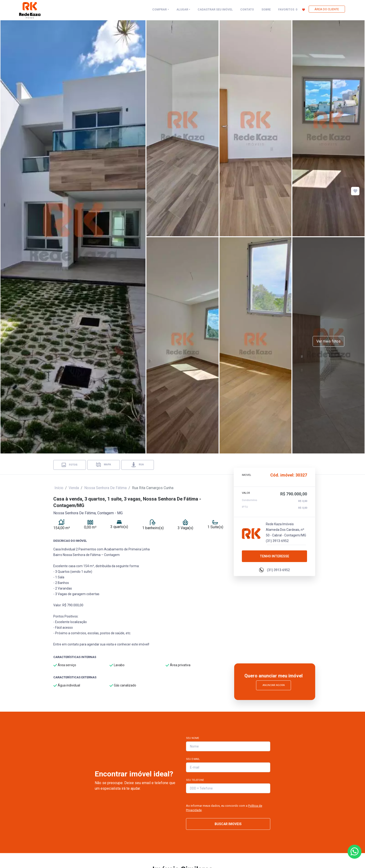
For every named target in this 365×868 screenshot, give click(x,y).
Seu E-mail (193, 759)
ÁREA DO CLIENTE (327, 9)
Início (59, 488)
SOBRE (266, 10)
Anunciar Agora (274, 685)
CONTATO (247, 10)
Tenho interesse (274, 556)
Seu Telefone (195, 780)
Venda (74, 488)
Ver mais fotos (328, 341)
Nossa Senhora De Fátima (105, 488)
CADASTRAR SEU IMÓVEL (215, 10)
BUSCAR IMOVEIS (228, 824)
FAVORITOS (292, 9)
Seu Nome (193, 738)
